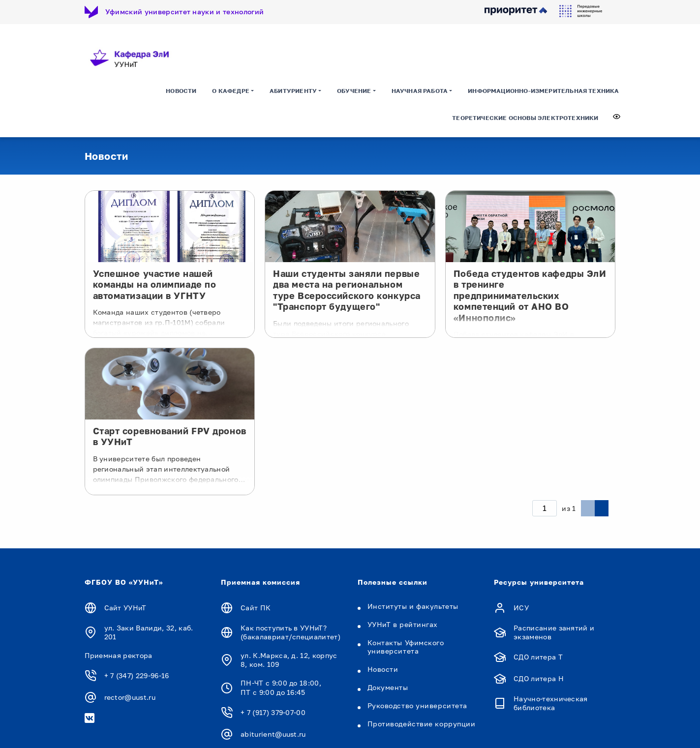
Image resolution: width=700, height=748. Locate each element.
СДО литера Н (539, 678)
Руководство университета (417, 705)
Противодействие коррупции (422, 724)
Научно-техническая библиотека (551, 703)
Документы (388, 687)
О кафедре (231, 91)
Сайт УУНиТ (125, 608)
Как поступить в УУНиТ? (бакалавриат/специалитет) (290, 632)
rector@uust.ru (130, 697)
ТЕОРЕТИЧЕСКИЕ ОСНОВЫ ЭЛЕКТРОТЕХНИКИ (525, 118)
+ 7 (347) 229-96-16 (137, 675)
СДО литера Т (538, 657)
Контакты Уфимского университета (406, 647)
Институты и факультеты (413, 606)
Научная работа (420, 91)
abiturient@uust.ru (273, 734)
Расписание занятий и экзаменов (554, 632)
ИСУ (521, 608)
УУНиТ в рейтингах (403, 624)
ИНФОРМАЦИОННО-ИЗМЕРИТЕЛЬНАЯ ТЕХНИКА (543, 91)
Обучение (354, 91)
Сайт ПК (256, 608)
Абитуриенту (293, 91)
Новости (181, 91)
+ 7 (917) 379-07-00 (273, 712)
